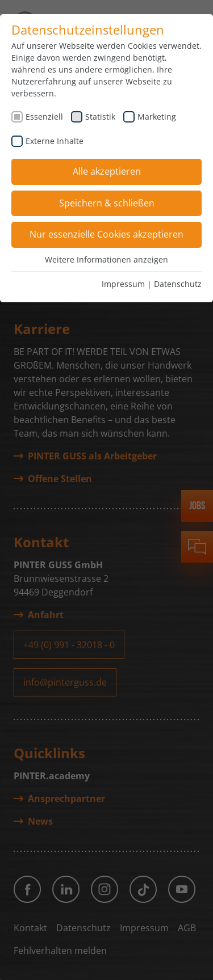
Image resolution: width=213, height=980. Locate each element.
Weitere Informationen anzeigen (106, 259)
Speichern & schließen (107, 203)
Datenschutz (178, 284)
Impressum (123, 284)
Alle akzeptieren (107, 171)
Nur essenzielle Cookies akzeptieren (106, 234)
